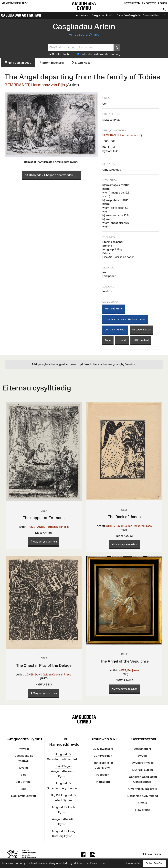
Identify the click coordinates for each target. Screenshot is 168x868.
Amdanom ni (142, 749)
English (162, 3)
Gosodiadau (134, 863)
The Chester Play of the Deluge (44, 665)
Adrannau (82, 15)
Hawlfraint (142, 810)
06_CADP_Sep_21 (141, 330)
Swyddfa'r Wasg (142, 763)
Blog (23, 775)
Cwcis (143, 803)
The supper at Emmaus (44, 518)
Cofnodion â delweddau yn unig (100, 54)
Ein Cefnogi (23, 782)
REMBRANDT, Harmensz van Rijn (35, 85)
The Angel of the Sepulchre (124, 661)
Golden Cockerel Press (138, 526)
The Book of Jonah (124, 517)
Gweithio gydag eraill (142, 789)
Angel (108, 340)
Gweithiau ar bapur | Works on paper (125, 319)
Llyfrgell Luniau (143, 770)
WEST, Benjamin (129, 670)
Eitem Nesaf (82, 63)
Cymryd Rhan (103, 756)
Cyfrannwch (132, 3)
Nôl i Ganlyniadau (18, 63)
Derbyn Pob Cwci (155, 863)
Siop (23, 789)
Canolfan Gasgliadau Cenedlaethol (138, 15)
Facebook (103, 775)
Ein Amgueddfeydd (15, 3)
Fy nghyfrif (149, 3)
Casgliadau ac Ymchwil (21, 15)
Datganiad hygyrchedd (143, 796)
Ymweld (23, 749)
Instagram (103, 782)
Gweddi (122, 340)
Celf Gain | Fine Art (115, 330)
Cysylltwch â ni (103, 749)
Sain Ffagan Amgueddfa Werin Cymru (63, 771)
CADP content (141, 340)
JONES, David (114, 526)
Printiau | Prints (114, 309)
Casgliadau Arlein (102, 15)
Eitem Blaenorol (51, 63)
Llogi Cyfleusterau (23, 796)
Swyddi (142, 756)
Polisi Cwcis (98, 863)
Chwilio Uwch (59, 54)
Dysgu (23, 768)
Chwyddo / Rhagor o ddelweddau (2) (51, 175)
